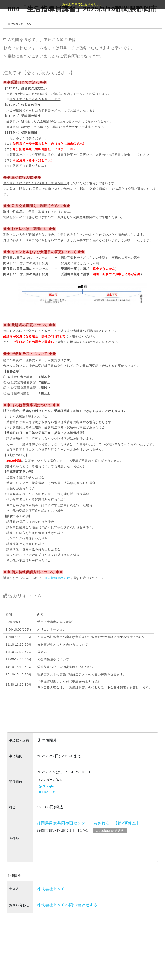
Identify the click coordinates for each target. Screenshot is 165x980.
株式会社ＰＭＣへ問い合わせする (67, 905)
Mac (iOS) (48, 792)
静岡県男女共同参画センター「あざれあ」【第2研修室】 (89, 823)
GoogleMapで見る (110, 831)
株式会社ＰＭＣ (51, 889)
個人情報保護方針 (57, 578)
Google (46, 786)
